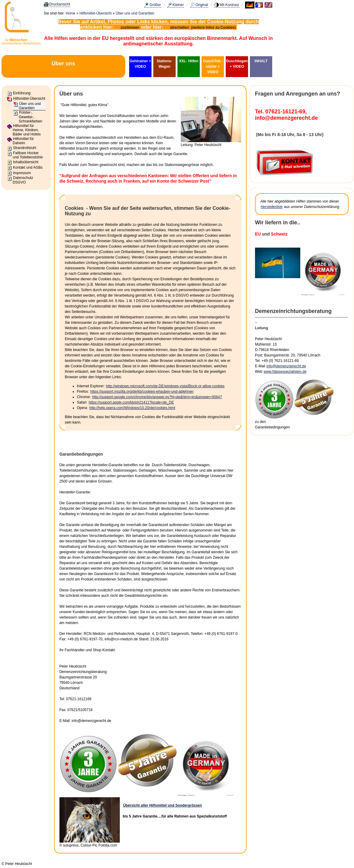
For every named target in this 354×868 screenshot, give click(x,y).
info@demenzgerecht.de (286, 366)
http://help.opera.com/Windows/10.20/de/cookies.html (132, 408)
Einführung (22, 93)
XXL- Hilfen (189, 61)
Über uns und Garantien (135, 13)
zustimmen (130, 28)
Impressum (22, 173)
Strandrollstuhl (25, 148)
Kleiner (178, 5)
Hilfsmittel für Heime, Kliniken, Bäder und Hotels (27, 130)
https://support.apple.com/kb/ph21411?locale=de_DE (131, 402)
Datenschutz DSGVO (23, 180)
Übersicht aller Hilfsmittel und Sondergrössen (163, 805)
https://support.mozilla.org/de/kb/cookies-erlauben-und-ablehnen (142, 392)
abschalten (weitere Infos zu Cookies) (204, 28)
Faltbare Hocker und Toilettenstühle (28, 155)
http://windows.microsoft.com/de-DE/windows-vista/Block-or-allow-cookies (165, 386)
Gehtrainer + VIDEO (140, 64)
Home (71, 13)
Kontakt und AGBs (28, 167)
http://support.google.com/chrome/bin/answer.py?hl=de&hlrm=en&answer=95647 (157, 397)
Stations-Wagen (164, 64)
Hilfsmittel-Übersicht (96, 13)
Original (202, 5)
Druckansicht (60, 4)
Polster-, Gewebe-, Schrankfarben (30, 117)
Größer (155, 5)
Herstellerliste (272, 207)
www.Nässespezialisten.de (285, 372)
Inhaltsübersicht (26, 162)
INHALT (261, 61)
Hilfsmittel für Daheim (23, 141)
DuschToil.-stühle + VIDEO (213, 67)
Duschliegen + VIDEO (237, 64)
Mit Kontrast (229, 5)
